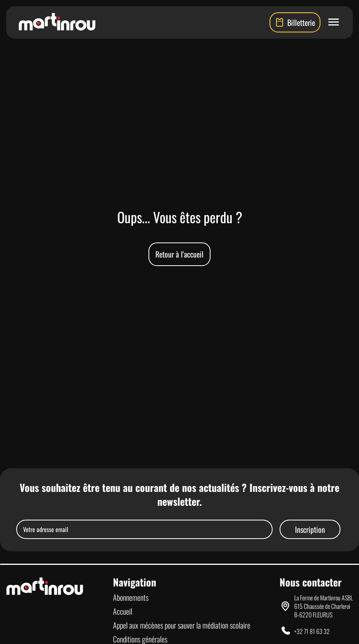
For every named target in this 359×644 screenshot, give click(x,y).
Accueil (123, 611)
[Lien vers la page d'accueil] (57, 22)
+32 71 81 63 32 (312, 631)
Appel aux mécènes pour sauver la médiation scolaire (182, 625)
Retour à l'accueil (179, 254)
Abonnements (131, 597)
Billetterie (295, 22)
